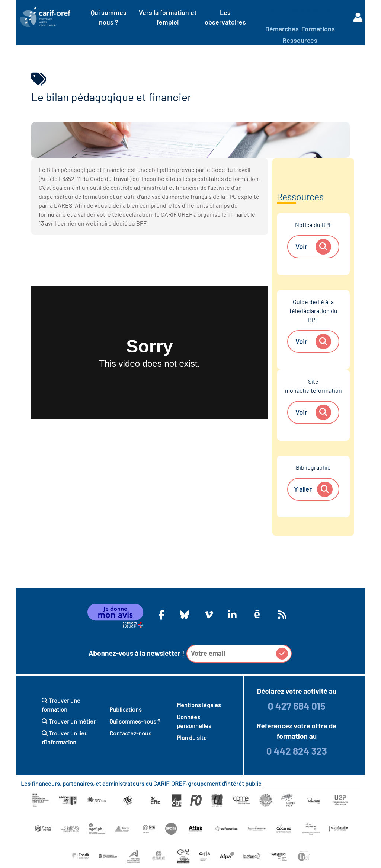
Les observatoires (225, 17)
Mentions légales (199, 705)
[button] (282, 654)
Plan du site (192, 738)
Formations (318, 29)
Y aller (313, 489)
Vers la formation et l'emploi (168, 17)
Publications (126, 709)
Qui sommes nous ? (109, 17)
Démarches (282, 29)
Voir (313, 247)
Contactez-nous (130, 733)
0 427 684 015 (297, 706)
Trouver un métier (69, 721)
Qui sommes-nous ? (135, 721)
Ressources (300, 40)
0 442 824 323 (297, 751)
